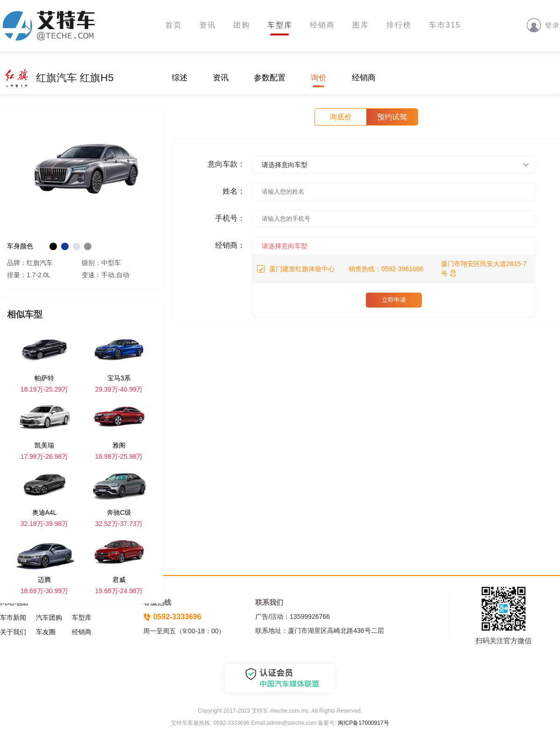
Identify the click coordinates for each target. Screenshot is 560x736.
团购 (242, 25)
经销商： (230, 245)
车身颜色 (20, 246)
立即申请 (394, 300)
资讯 (208, 25)
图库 (361, 25)
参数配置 (270, 78)
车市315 (445, 25)
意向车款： (226, 164)
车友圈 (46, 632)
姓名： (234, 191)
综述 (180, 78)
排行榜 (399, 25)
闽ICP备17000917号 (363, 723)
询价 (319, 78)
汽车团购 (49, 617)
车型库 (280, 25)
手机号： (230, 218)
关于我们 (13, 632)
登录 (543, 25)
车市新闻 (13, 617)
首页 (174, 25)
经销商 (322, 25)
